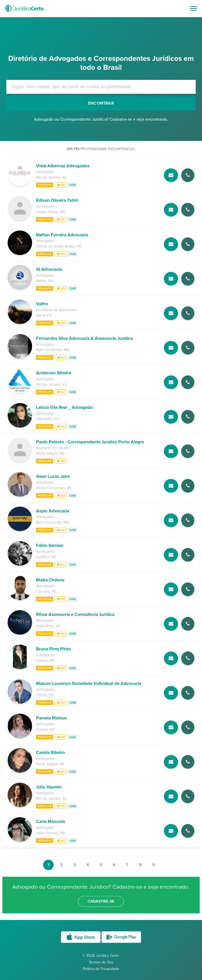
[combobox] (101, 87)
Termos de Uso (101, 962)
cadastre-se (101, 901)
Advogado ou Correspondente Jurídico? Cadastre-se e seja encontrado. (101, 119)
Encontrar (101, 103)
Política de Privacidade (101, 969)
